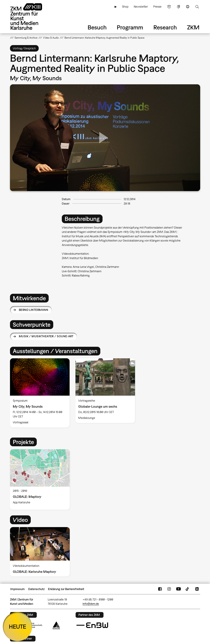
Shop (125, 7)
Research (165, 27)
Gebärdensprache (178, 7)
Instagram (169, 589)
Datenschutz (36, 589)
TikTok (188, 589)
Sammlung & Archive (26, 38)
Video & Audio (51, 38)
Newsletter (141, 7)
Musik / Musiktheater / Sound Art (46, 336)
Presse (157, 7)
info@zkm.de (91, 604)
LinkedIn (197, 589)
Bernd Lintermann (34, 310)
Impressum (18, 589)
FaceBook (160, 589)
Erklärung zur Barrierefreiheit (66, 589)
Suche (197, 7)
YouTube (178, 589)
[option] (40, 393)
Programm (130, 27)
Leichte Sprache (169, 7)
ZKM (193, 27)
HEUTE (18, 627)
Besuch (97, 27)
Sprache (188, 7)
